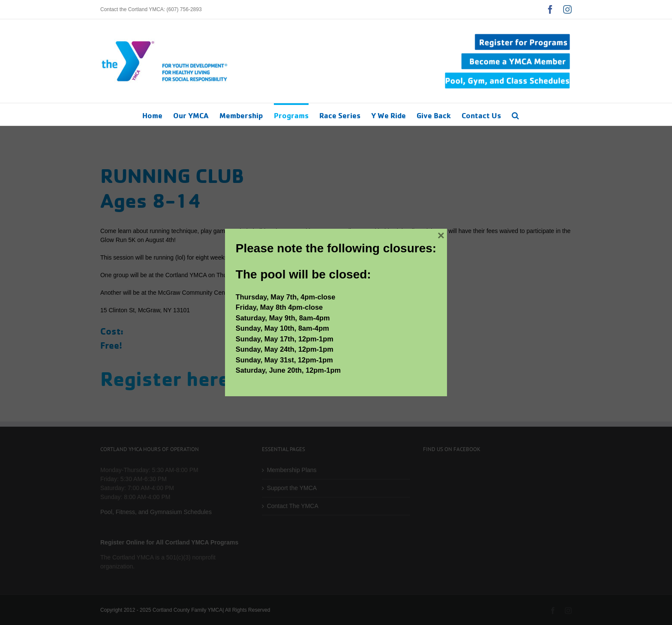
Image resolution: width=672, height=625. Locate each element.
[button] (515, 114)
